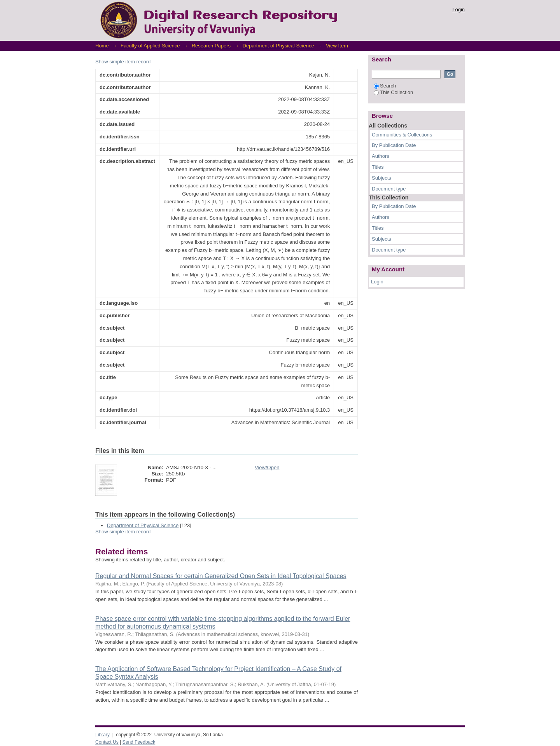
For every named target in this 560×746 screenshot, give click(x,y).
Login (458, 10)
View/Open (267, 467)
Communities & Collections (402, 135)
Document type (389, 189)
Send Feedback (139, 742)
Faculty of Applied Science (150, 46)
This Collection (393, 92)
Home (102, 46)
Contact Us (107, 742)
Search (385, 86)
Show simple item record (123, 62)
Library (102, 735)
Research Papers (211, 46)
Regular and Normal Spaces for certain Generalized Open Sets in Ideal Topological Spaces (221, 576)
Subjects (381, 178)
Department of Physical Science (278, 46)
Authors (381, 156)
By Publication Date (394, 145)
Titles (378, 167)
